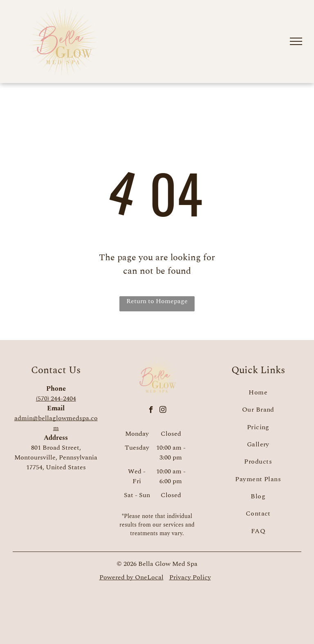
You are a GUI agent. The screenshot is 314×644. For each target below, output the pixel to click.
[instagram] (163, 411)
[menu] (296, 41)
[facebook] (151, 411)
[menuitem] (258, 392)
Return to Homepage (157, 301)
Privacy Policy (190, 577)
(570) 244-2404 (56, 399)
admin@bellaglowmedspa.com (56, 423)
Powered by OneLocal (131, 577)
